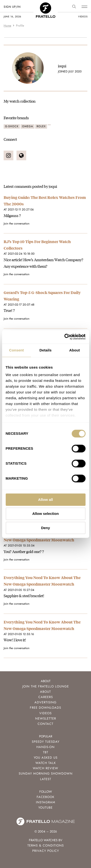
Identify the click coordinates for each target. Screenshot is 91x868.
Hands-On (45, 747)
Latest (46, 779)
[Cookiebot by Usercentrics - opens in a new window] (65, 337)
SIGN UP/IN (12, 7)
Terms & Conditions (46, 845)
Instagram (46, 802)
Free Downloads (45, 708)
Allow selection (45, 514)
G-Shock (12, 126)
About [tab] (74, 350)
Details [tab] (46, 350)
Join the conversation (17, 224)
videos (83, 17)
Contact (45, 724)
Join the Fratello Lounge (46, 686)
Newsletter (46, 718)
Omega (28, 126)
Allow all (45, 500)
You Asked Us (46, 758)
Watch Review (45, 768)
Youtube (45, 808)
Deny (45, 528)
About (45, 692)
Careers (46, 697)
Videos (45, 713)
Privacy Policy (46, 851)
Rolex (41, 126)
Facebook (45, 797)
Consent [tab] (16, 350)
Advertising (45, 702)
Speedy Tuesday (46, 742)
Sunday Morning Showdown (46, 773)
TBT (46, 752)
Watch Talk (46, 763)
